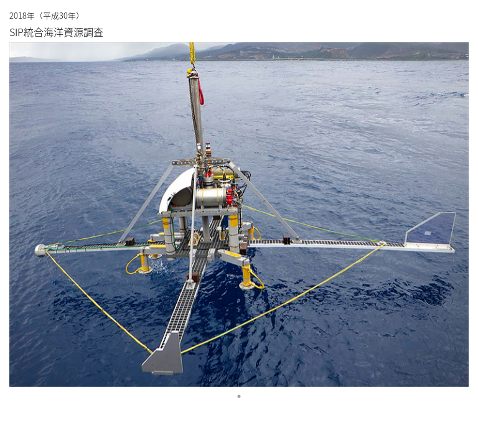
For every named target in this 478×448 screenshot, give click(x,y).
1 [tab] (239, 396)
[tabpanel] (239, 215)
